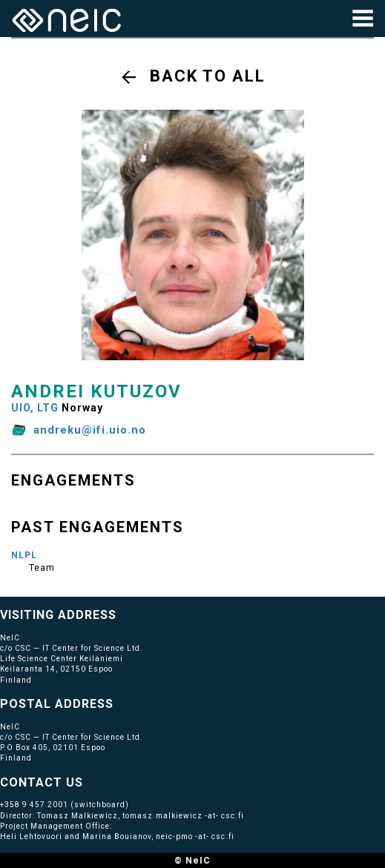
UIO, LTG (35, 408)
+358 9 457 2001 (34, 805)
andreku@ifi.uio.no (90, 430)
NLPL (24, 555)
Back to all (208, 76)
